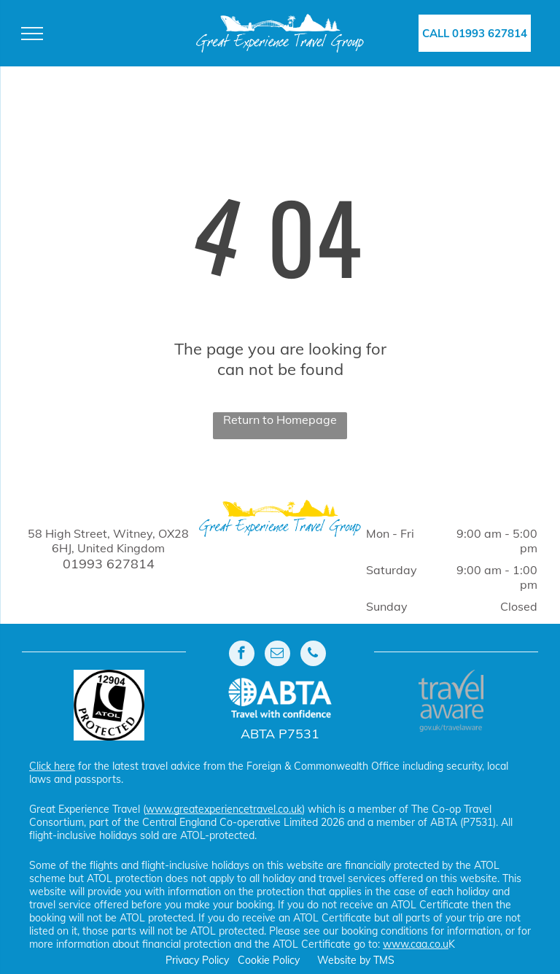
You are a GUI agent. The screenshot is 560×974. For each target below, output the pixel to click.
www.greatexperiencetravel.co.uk (224, 809)
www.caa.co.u (416, 944)
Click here (52, 766)
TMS (384, 960)
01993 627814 (109, 564)
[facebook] (242, 655)
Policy (215, 960)
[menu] (32, 34)
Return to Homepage (280, 420)
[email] (277, 655)
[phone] (313, 655)
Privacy (182, 960)
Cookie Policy (269, 960)
